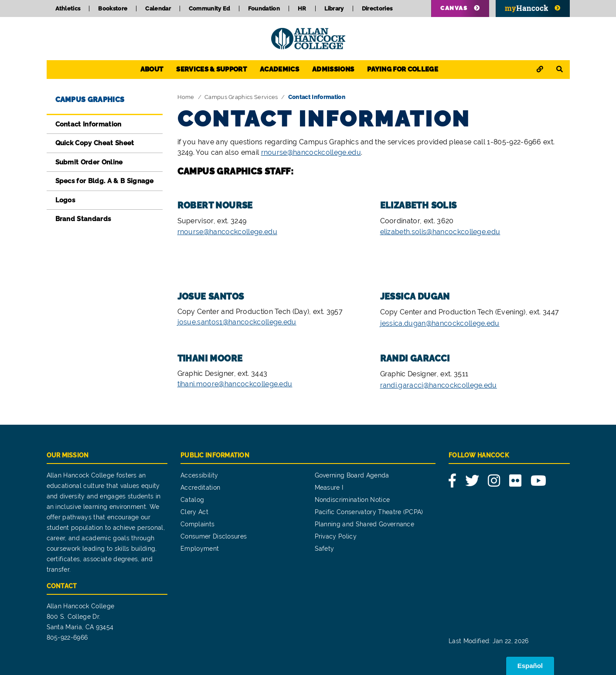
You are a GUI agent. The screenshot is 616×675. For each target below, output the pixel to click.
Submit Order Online (89, 162)
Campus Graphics (90, 100)
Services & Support (211, 69)
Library (334, 9)
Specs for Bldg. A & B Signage (105, 181)
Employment (200, 549)
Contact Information (88, 124)
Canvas (454, 8)
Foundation (264, 9)
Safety (325, 549)
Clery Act (194, 512)
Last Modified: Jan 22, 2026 (489, 641)
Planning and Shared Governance (365, 524)
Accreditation (200, 487)
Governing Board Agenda (352, 475)
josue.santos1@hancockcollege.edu (237, 322)
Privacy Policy (336, 536)
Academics (279, 69)
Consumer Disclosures (214, 536)
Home (186, 97)
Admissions (333, 69)
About (152, 69)
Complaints (197, 524)
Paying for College (403, 69)
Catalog (192, 500)
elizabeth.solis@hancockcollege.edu (440, 232)
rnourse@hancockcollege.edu (311, 152)
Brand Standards (83, 219)
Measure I (329, 487)
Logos (65, 200)
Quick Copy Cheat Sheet (95, 143)
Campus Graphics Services (241, 97)
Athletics (68, 9)
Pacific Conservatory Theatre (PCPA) (369, 512)
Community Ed (209, 9)
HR (302, 9)
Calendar (158, 9)
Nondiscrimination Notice (352, 500)
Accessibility (199, 475)
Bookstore (113, 9)
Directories (377, 9)
